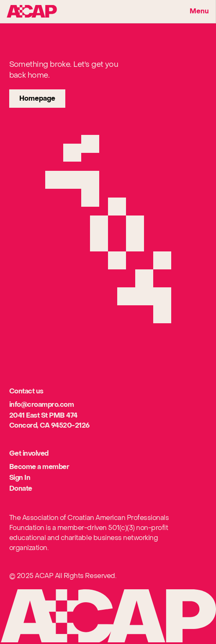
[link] (37, 99)
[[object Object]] (42, 405)
